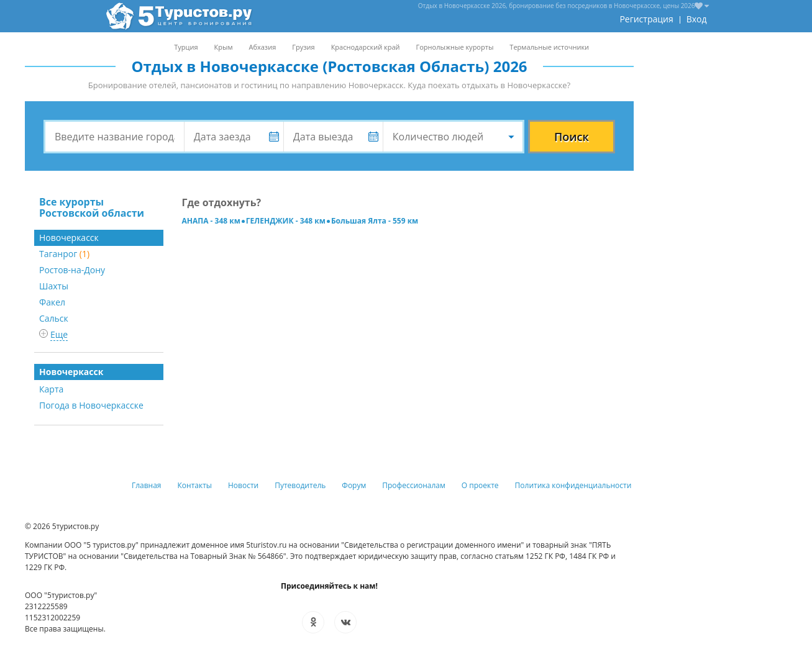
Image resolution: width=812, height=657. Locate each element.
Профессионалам (414, 485)
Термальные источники (549, 47)
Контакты (195, 485)
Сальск (54, 318)
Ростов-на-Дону (72, 270)
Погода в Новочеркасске (91, 405)
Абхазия (262, 47)
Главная (147, 485)
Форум (354, 485)
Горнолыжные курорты (455, 47)
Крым (224, 47)
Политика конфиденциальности (573, 485)
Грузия (303, 47)
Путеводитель (300, 485)
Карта (51, 389)
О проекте (480, 485)
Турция (186, 47)
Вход (697, 19)
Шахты (54, 286)
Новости (243, 485)
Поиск (572, 137)
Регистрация (646, 19)
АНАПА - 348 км (211, 221)
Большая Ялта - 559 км (375, 221)
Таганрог (64, 254)
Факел (52, 302)
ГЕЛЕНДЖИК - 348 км (286, 221)
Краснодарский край (366, 47)
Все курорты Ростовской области (92, 207)
